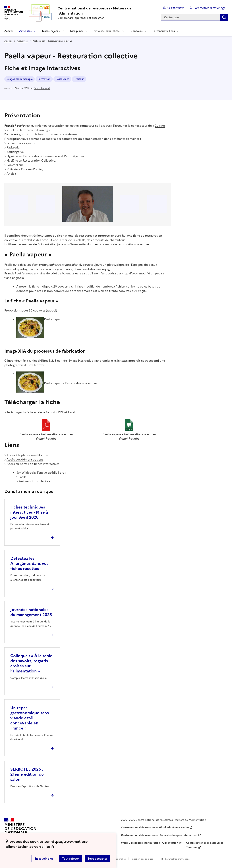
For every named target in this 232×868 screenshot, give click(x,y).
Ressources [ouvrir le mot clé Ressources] (62, 79)
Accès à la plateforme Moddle (27, 455)
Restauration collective (34, 481)
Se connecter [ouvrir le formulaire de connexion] (176, 8)
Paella (22, 477)
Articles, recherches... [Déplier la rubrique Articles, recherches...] (107, 31)
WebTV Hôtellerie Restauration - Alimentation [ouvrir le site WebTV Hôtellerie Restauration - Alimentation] (150, 843)
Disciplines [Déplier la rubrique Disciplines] (77, 31)
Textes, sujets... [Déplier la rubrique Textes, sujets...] (51, 31)
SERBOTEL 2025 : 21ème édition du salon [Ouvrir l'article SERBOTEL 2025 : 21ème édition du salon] (27, 774)
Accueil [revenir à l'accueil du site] (9, 31)
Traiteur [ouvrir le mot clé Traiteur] (79, 79)
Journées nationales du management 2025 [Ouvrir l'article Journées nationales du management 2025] (31, 612)
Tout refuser (70, 859)
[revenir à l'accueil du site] (106, 11)
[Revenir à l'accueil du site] (20, 830)
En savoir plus (44, 859)
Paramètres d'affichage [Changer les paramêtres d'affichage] (210, 8)
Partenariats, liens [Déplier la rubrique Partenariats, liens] (164, 31)
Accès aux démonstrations (25, 459)
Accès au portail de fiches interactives (33, 464)
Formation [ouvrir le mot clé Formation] (44, 79)
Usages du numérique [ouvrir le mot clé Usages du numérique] (20, 79)
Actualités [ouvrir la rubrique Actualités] (22, 41)
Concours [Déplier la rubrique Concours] (136, 31)
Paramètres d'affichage (177, 859)
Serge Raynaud (42, 88)
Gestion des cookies (142, 859)
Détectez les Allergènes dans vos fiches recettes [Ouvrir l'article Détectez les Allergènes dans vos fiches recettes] (29, 563)
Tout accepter (97, 859)
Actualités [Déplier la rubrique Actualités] (25, 31)
